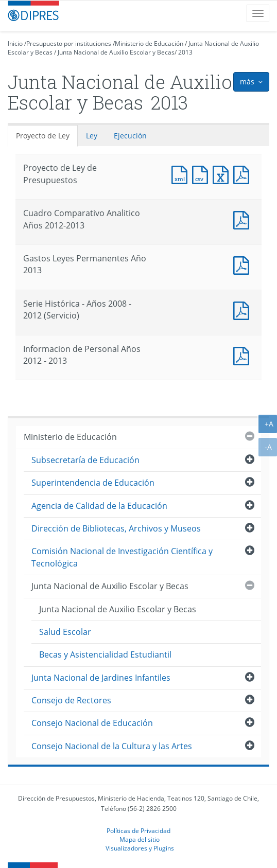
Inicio (15, 43)
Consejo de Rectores (71, 700)
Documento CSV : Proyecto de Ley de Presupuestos (202, 174)
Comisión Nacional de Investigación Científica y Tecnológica (122, 557)
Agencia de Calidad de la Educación (99, 506)
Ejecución (130, 136)
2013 (185, 52)
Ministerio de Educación (149, 43)
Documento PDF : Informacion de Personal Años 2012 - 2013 (244, 355)
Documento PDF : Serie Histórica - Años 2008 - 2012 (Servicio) (244, 309)
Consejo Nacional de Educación (92, 723)
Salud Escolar (65, 632)
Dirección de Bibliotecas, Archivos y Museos (116, 528)
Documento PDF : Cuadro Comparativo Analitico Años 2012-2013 (244, 219)
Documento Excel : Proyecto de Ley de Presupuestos (223, 174)
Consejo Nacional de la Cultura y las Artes (112, 746)
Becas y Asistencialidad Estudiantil (105, 654)
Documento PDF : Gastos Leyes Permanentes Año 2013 (244, 264)
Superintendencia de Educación (93, 483)
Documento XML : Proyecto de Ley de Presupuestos (182, 174)
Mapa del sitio (140, 839)
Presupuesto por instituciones (69, 43)
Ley (92, 136)
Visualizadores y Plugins (140, 848)
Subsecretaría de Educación (85, 460)
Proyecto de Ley (43, 136)
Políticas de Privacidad (138, 830)
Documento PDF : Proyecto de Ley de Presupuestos (244, 174)
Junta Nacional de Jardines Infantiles (101, 678)
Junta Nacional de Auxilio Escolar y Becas (116, 52)
